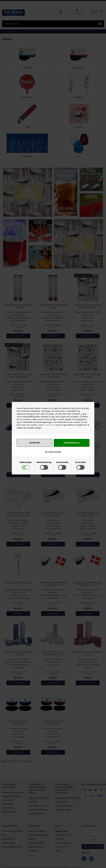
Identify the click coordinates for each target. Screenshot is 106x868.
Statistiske (80, 462)
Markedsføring (44, 462)
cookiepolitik (50, 425)
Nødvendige (26, 462)
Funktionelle (62, 462)
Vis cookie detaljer (53, 452)
